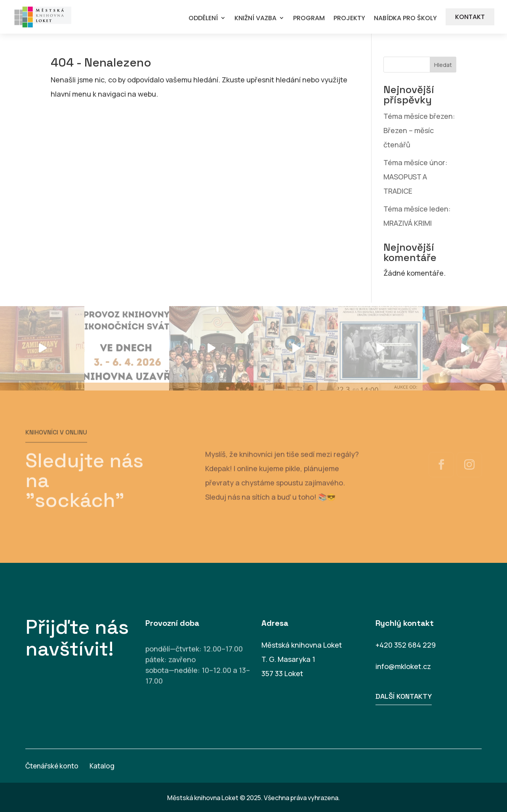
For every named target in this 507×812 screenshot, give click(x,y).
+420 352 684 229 (406, 645)
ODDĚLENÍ (203, 18)
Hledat (443, 65)
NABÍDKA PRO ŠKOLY (405, 18)
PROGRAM (309, 18)
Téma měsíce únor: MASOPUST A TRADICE (416, 177)
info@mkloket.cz (403, 666)
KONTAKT (470, 17)
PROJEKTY (349, 18)
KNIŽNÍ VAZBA (255, 18)
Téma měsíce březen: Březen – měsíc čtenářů (419, 130)
